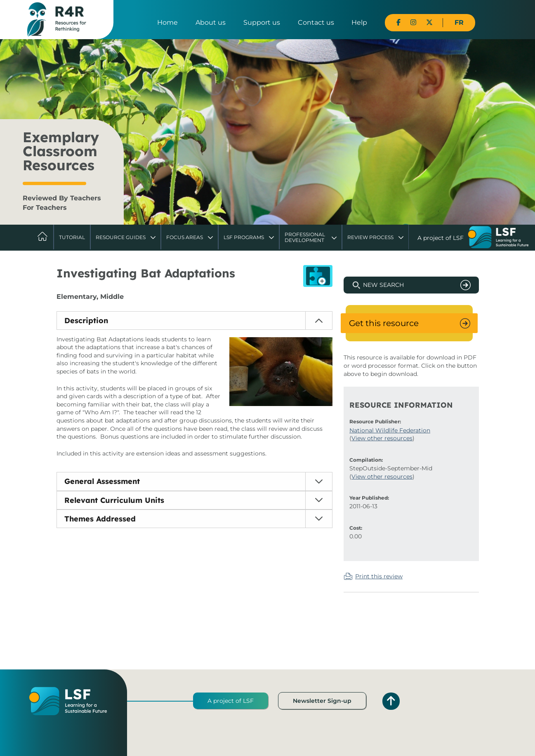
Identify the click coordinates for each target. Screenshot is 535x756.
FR (459, 22)
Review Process (370, 237)
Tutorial (72, 237)
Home (167, 22)
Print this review (379, 576)
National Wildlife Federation (390, 430)
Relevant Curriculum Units (114, 500)
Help (359, 22)
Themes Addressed (100, 519)
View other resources (382, 438)
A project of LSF (231, 701)
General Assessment (102, 481)
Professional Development (305, 237)
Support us (262, 22)
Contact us (316, 22)
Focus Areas (185, 237)
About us (211, 22)
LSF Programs (244, 237)
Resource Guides (121, 237)
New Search (383, 285)
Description (86, 320)
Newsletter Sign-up (322, 701)
